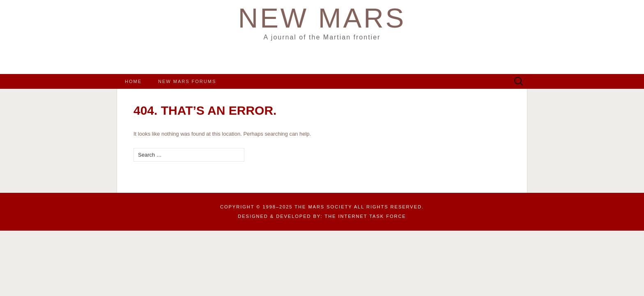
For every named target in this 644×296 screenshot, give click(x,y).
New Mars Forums (187, 81)
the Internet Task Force (366, 216)
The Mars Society (323, 207)
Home (133, 81)
